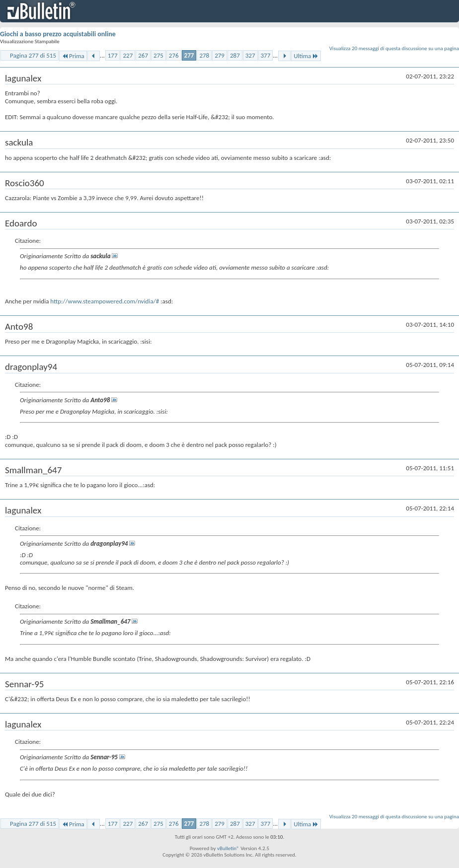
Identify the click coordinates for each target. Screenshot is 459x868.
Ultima (306, 56)
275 (158, 55)
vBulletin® (228, 848)
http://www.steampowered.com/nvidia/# (105, 301)
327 (250, 55)
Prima (73, 56)
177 (113, 55)
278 (204, 55)
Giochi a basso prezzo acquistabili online (58, 34)
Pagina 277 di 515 (33, 55)
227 (128, 55)
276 (174, 55)
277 (189, 55)
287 (235, 55)
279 (220, 55)
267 (143, 55)
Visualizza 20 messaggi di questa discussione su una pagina (394, 48)
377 (266, 55)
